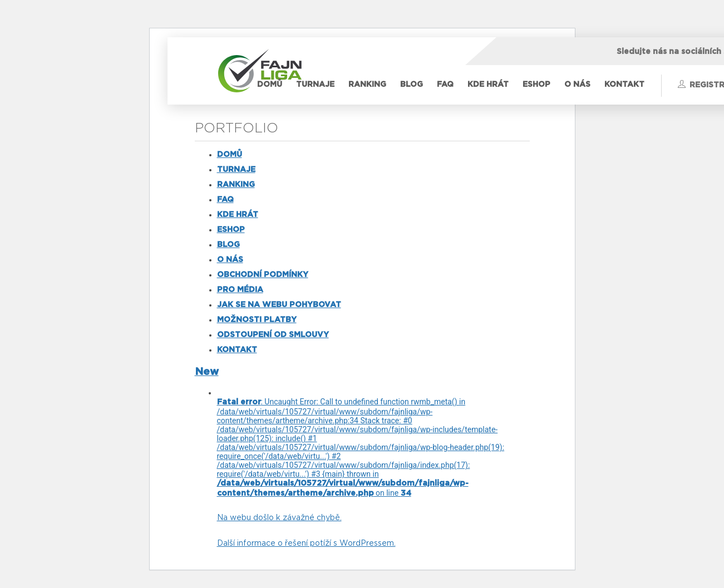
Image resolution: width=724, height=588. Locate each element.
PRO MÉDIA (240, 290)
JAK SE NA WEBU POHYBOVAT (279, 305)
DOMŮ (270, 85)
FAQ (445, 85)
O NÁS (577, 85)
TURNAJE (315, 85)
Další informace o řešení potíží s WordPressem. (306, 543)
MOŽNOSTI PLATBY (257, 320)
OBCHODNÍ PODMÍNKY (263, 275)
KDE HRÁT (488, 85)
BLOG (412, 85)
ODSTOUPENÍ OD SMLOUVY (273, 335)
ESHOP (536, 85)
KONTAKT (624, 85)
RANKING (367, 85)
